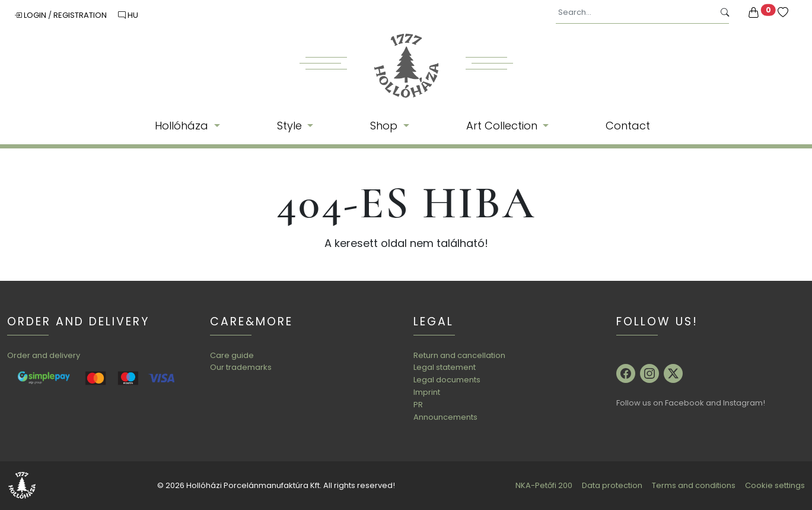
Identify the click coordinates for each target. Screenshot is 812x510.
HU (128, 15)
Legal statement (445, 367)
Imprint (427, 392)
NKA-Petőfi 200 (544, 485)
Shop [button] (385, 126)
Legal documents (447, 380)
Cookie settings (775, 485)
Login (31, 15)
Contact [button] (628, 126)
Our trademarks (241, 367)
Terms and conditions (694, 485)
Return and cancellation (459, 355)
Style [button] (291, 126)
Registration (81, 15)
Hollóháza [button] (183, 126)
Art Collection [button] (503, 126)
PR (418, 405)
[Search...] (635, 13)
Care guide (232, 355)
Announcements (445, 417)
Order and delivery (44, 355)
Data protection (612, 485)
